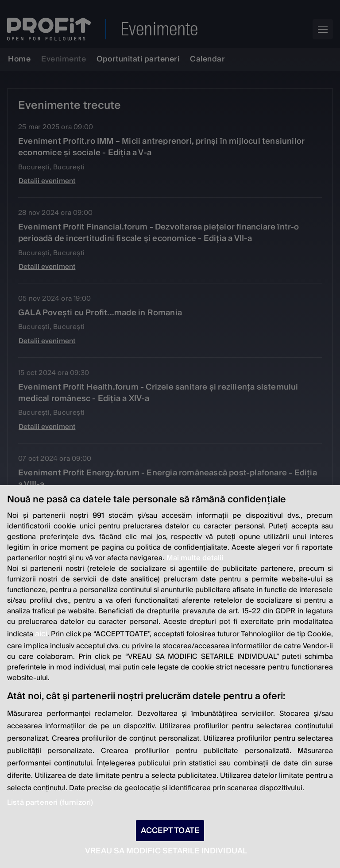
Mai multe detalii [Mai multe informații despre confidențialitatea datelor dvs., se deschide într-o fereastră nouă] (195, 558)
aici (41, 634)
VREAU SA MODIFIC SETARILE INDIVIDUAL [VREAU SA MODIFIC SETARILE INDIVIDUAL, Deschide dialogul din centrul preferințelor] (166, 851)
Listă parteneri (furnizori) (50, 803)
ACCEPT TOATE (170, 831)
